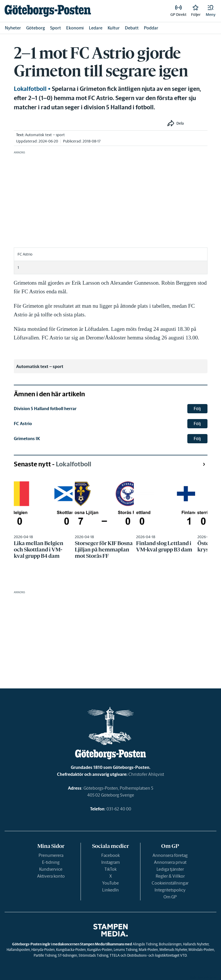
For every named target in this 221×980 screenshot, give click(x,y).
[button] (211, 11)
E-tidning (51, 862)
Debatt (132, 28)
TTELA (115, 955)
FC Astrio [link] (23, 424)
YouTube (110, 883)
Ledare (96, 28)
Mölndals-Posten (201, 950)
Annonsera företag (170, 855)
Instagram (110, 862)
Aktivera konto (51, 876)
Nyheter (13, 28)
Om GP (170, 897)
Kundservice (51, 869)
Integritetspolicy (170, 890)
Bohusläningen (170, 944)
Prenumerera (51, 855)
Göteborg (36, 28)
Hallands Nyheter (196, 944)
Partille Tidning (45, 955)
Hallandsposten (18, 950)
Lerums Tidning (125, 950)
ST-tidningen (67, 955)
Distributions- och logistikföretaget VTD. (157, 955)
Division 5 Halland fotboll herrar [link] (45, 409)
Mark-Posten (148, 950)
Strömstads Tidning (93, 955)
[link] (48, 11)
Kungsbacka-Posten (71, 950)
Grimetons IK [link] (27, 439)
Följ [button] (197, 409)
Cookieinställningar (170, 883)
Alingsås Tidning (145, 944)
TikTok (110, 869)
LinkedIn (110, 890)
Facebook (110, 855)
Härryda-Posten (43, 950)
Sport (56, 28)
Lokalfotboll (30, 89)
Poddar (151, 28)
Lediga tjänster (170, 869)
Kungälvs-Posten (100, 950)
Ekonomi (75, 28)
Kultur (114, 28)
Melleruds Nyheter (173, 950)
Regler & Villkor (170, 876)
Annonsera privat (170, 862)
